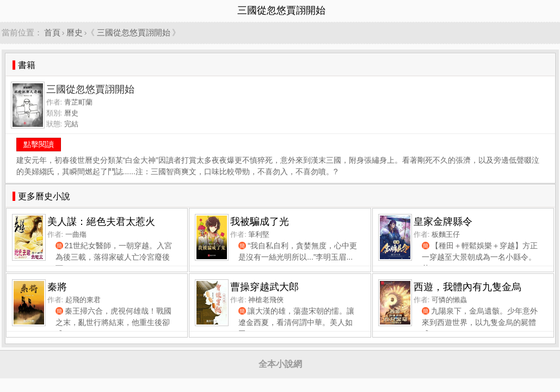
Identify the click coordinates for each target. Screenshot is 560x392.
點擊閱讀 (39, 144)
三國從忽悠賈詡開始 (134, 32)
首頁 (52, 32)
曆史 (75, 32)
